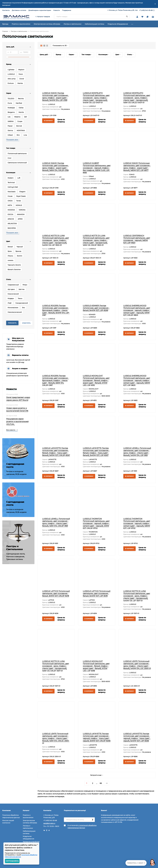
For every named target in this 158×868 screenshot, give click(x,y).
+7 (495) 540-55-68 (146, 10)
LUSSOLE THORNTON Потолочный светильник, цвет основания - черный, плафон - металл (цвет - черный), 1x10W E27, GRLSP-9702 (96, 523)
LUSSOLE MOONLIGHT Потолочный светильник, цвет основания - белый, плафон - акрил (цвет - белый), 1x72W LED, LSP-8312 (96, 380)
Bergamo (11, 112)
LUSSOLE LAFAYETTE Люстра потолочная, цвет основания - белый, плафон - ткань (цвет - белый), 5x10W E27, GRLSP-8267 (56, 452)
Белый (10, 247)
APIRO (20, 219)
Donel (22, 79)
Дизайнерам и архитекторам (40, 10)
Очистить (26, 323)
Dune (10, 103)
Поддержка (67, 10)
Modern (11, 178)
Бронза (18, 251)
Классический (13, 294)
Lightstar (11, 70)
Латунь (10, 256)
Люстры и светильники (19, 31)
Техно (20, 298)
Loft (19, 178)
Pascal (10, 126)
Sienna (10, 130)
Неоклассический (15, 312)
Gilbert (10, 135)
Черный (20, 247)
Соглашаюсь (12, 861)
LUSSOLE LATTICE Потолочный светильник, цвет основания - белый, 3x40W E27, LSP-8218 (97, 593)
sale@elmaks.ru (49, 823)
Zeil (26, 117)
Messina (17, 117)
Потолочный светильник (17, 153)
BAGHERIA (12, 228)
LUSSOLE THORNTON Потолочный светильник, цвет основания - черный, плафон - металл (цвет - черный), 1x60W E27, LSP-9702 (137, 523)
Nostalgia (11, 108)
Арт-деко (11, 289)
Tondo (19, 201)
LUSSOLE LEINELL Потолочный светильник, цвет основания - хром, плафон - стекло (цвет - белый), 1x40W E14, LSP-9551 (137, 452)
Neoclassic (12, 192)
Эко (23, 308)
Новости (57, 10)
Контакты (6, 10)
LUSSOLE (11, 74)
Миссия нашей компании (8, 822)
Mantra (20, 83)
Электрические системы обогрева (30, 822)
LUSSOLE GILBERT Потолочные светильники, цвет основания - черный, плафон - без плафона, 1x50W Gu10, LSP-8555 (97, 168)
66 (101, 783)
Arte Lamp (12, 79)
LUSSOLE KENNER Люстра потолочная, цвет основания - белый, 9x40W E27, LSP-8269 (96, 308)
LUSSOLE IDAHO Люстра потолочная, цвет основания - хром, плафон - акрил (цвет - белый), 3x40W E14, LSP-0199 (56, 97)
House (10, 196)
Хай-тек (22, 289)
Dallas (21, 108)
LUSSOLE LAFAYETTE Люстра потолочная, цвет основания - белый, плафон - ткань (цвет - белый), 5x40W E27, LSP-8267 (96, 452)
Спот (9, 158)
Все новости (12, 430)
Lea (9, 117)
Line (25, 135)
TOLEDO (11, 99)
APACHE (11, 219)
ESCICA (10, 214)
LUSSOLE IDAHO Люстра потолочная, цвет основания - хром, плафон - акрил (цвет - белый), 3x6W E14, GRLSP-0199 (56, 167)
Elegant (22, 192)
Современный (13, 285)
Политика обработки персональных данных (11, 816)
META (10, 205)
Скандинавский (22, 303)
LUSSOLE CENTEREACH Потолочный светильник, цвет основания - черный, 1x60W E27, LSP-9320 (137, 239)
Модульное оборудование (28, 837)
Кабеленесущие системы (29, 832)
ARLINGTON (12, 223)
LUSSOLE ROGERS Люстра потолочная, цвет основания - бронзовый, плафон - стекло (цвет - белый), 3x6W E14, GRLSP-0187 (56, 380)
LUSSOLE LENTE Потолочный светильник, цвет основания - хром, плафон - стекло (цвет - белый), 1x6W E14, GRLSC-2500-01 (56, 738)
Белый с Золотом (14, 269)
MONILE (19, 205)
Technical (11, 182)
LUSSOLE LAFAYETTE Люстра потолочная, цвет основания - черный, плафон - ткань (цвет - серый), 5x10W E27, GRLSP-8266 (97, 737)
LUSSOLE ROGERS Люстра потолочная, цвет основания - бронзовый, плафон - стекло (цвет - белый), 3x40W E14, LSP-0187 (56, 310)
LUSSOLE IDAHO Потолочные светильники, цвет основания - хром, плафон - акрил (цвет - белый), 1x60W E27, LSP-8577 (137, 167)
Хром (10, 251)
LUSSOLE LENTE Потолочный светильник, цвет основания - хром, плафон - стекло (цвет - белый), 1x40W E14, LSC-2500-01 (137, 665)
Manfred (19, 103)
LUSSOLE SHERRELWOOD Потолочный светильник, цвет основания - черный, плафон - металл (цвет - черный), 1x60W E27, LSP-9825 (137, 380)
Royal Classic (21, 196)
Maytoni (21, 70)
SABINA (11, 121)
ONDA (10, 201)
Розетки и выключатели (28, 816)
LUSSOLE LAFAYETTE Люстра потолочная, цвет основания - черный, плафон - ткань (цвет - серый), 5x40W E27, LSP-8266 (137, 737)
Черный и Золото (14, 265)
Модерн (11, 298)
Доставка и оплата (19, 10)
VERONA (22, 210)
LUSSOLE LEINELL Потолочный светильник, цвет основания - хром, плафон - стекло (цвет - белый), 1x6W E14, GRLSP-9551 (56, 522)
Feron (21, 74)
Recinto (21, 99)
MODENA (11, 210)
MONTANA (21, 130)
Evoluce (11, 83)
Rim (18, 135)
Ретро (25, 285)
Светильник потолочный (17, 163)
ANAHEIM (21, 214)
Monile (21, 112)
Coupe (20, 121)
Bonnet (19, 126)
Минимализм (13, 308)
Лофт (10, 303)
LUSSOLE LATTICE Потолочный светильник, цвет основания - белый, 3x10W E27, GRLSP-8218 (56, 593)
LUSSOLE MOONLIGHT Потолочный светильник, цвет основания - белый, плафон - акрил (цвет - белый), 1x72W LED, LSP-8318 (96, 666)
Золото (20, 256)
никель (10, 260)
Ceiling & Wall (13, 187)
